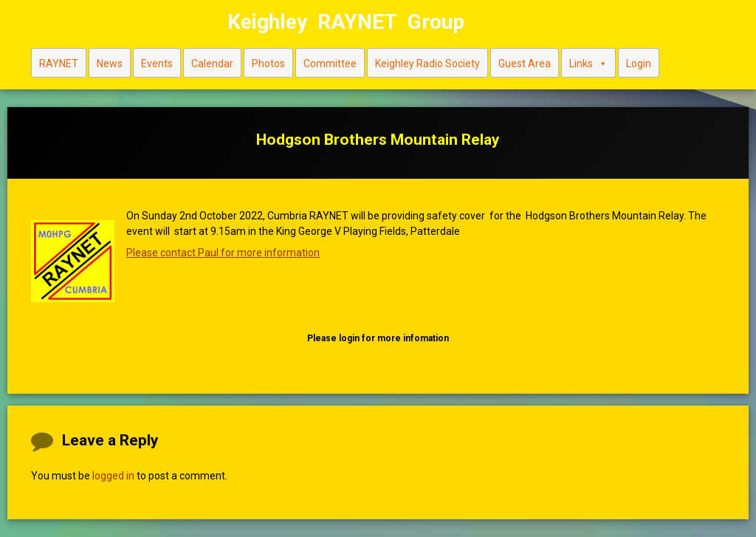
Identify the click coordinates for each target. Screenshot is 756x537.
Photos (268, 64)
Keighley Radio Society (427, 64)
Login (639, 64)
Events (157, 64)
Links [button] (588, 63)
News (110, 64)
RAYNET (59, 64)
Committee (330, 64)
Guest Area (525, 64)
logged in (113, 476)
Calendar (212, 64)
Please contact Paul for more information (223, 253)
